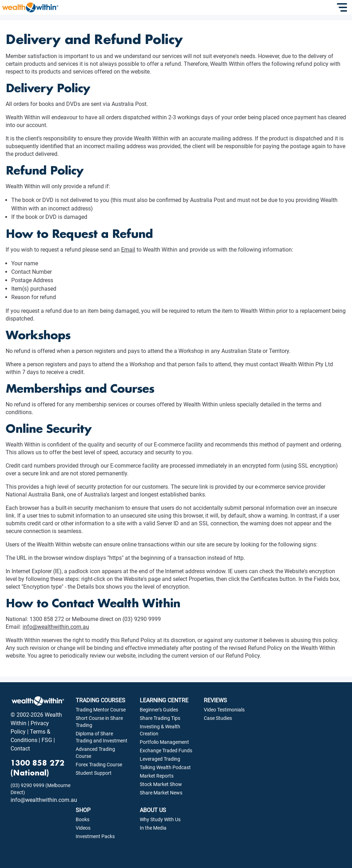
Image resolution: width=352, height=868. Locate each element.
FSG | (48, 740)
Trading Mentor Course (101, 710)
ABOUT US (153, 810)
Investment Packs (95, 836)
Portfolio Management (164, 742)
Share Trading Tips (160, 718)
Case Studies (218, 718)
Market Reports (157, 776)
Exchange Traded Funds (166, 750)
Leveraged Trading (160, 759)
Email (128, 250)
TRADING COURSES (100, 700)
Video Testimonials (224, 710)
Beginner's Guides (159, 710)
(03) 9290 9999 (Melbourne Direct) (40, 789)
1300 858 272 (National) (37, 768)
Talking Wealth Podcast (165, 767)
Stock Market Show (161, 784)
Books (83, 819)
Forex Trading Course (99, 765)
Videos (83, 828)
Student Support (94, 773)
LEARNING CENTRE (164, 700)
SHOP (83, 810)
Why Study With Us (160, 819)
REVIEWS (215, 700)
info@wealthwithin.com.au (56, 627)
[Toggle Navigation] (343, 7)
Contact (20, 749)
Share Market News (161, 793)
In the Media (153, 828)
